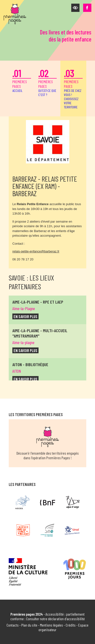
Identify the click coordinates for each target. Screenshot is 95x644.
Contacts (13, 625)
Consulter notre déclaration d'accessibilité (55, 619)
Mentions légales (51, 625)
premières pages (22, 80)
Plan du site (29, 625)
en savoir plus (25, 316)
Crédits (71, 625)
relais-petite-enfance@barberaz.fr (36, 251)
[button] (75, 8)
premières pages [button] (73, 88)
